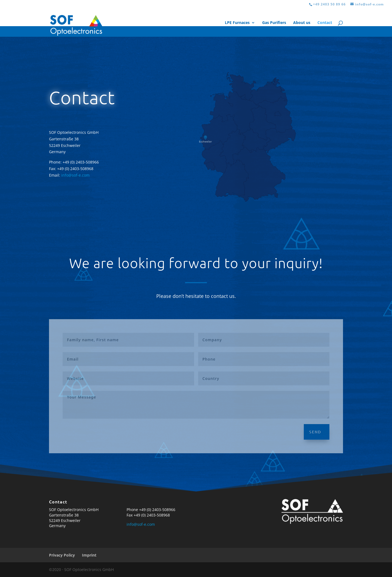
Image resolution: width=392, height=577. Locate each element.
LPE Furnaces (237, 23)
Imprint (89, 555)
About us (302, 23)
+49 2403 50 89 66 (329, 4)
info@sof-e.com (75, 175)
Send (315, 432)
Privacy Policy (62, 555)
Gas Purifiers (274, 23)
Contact (325, 23)
